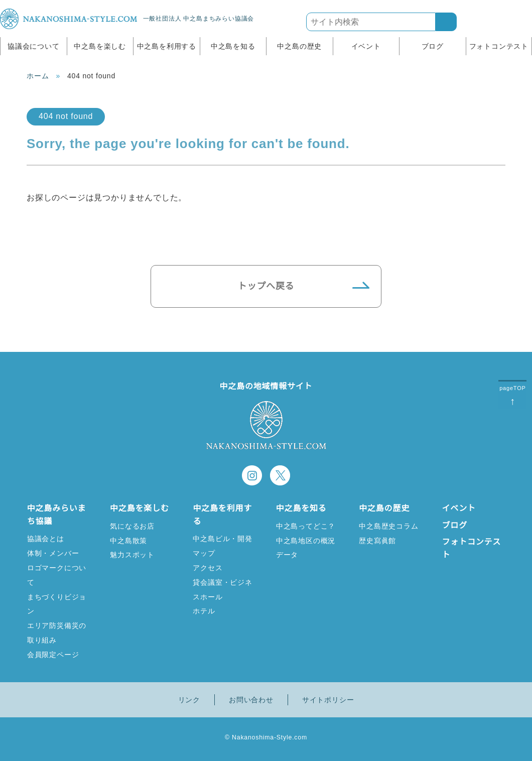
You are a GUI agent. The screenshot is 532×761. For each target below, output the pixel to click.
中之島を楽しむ (100, 46)
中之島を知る (233, 46)
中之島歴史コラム (388, 526)
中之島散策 (128, 540)
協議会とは (46, 538)
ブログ (433, 46)
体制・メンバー (53, 553)
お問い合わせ (251, 700)
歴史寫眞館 (377, 540)
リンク (189, 700)
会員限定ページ (53, 654)
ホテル (204, 611)
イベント (366, 46)
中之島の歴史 (299, 46)
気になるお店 (132, 526)
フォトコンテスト (499, 46)
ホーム (38, 76)
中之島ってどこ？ (305, 526)
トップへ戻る (266, 286)
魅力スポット (132, 554)
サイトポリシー (328, 700)
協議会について (34, 46)
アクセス (207, 567)
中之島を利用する (167, 46)
